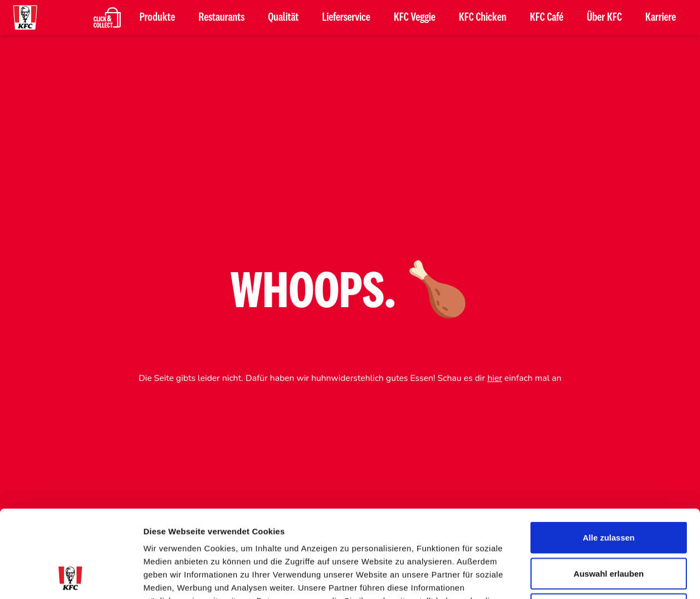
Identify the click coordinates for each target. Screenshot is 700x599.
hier (495, 378)
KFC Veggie (415, 17)
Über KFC (604, 17)
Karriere (661, 17)
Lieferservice (346, 17)
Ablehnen (609, 527)
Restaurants (221, 17)
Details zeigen (582, 577)
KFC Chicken (483, 17)
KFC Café (547, 17)
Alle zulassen (608, 456)
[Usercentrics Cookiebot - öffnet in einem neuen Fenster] (71, 578)
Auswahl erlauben (609, 492)
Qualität (283, 17)
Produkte (157, 17)
